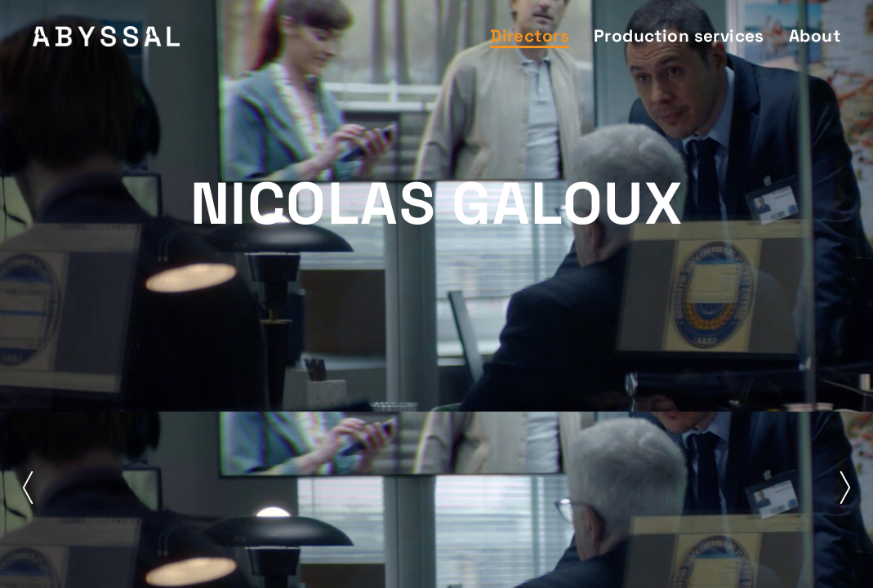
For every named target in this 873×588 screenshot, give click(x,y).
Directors (530, 36)
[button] (28, 488)
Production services (679, 36)
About (815, 36)
